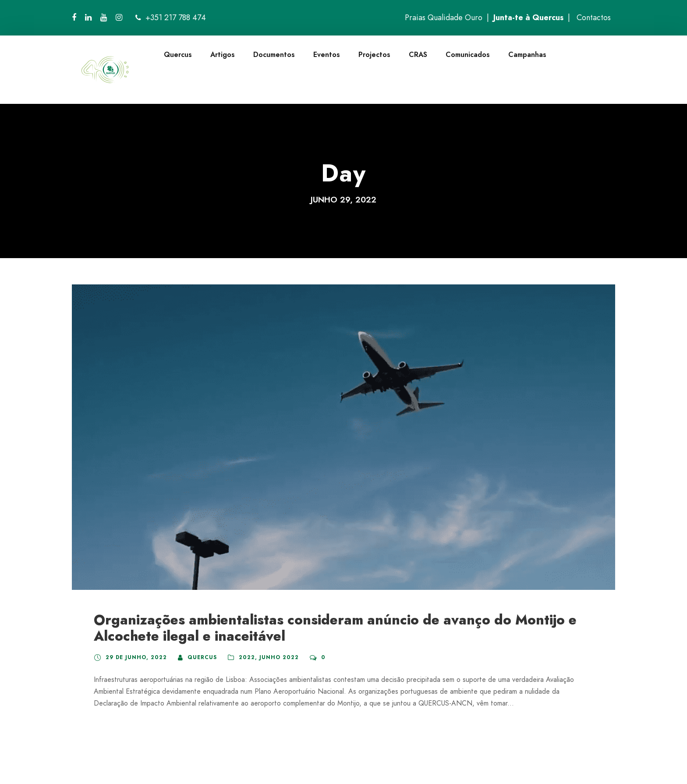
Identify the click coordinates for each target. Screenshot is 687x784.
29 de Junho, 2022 (136, 657)
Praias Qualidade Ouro (444, 18)
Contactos (594, 18)
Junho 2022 (279, 657)
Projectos (374, 55)
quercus (202, 657)
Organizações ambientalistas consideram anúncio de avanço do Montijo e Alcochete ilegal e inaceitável (335, 628)
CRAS (418, 55)
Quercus (178, 55)
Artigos (223, 55)
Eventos (327, 55)
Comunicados (468, 55)
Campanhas (527, 55)
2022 (247, 657)
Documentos (274, 55)
